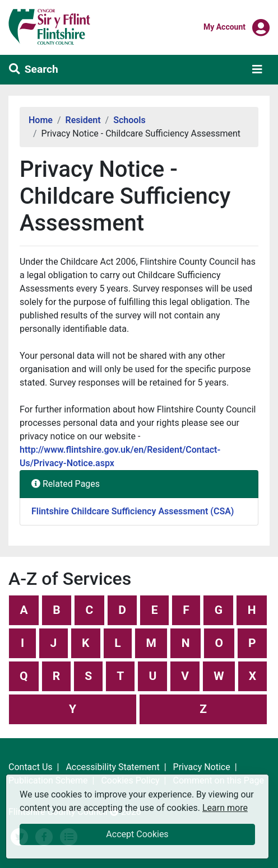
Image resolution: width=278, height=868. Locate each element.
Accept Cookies (137, 834)
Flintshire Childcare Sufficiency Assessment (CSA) (133, 511)
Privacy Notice (202, 767)
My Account (224, 26)
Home (41, 120)
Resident (83, 120)
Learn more (225, 807)
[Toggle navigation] (257, 69)
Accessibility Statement (112, 767)
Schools (129, 120)
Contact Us (31, 767)
